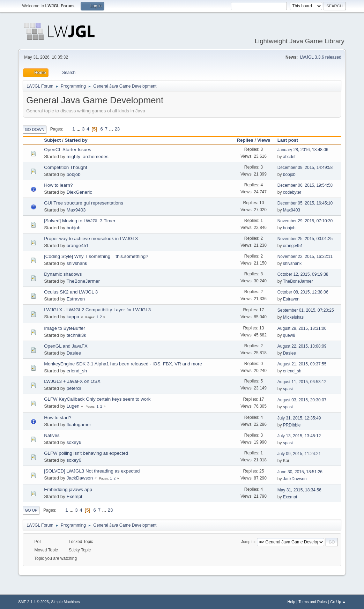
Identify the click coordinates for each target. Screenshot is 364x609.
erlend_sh (77, 371)
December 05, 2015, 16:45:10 (305, 203)
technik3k (76, 335)
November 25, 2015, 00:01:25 (305, 239)
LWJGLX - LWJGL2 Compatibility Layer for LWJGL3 (97, 310)
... (79, 129)
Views (264, 140)
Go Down (35, 129)
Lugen (73, 406)
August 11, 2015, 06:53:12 (302, 382)
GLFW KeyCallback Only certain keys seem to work (97, 399)
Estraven (76, 299)
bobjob (74, 174)
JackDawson (80, 478)
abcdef (289, 157)
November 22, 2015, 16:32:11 (305, 257)
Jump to (248, 542)
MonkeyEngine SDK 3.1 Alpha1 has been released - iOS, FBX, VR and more (123, 364)
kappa (73, 317)
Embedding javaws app (68, 489)
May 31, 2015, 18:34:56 (299, 490)
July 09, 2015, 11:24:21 (299, 454)
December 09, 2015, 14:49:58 (305, 168)
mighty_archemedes (88, 157)
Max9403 (76, 210)
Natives (52, 435)
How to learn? (58, 185)
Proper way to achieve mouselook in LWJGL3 (91, 239)
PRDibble (292, 425)
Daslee (74, 353)
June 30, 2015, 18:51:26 (300, 472)
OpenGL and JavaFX (66, 346)
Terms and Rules (313, 602)
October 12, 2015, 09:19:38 (303, 274)
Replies (245, 140)
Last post (291, 140)
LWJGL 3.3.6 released (321, 57)
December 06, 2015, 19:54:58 (305, 185)
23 (117, 129)
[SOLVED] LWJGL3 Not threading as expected (92, 471)
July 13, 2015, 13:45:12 (299, 436)
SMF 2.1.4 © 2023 (34, 602)
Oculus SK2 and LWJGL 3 (71, 292)
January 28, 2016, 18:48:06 (303, 150)
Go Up (31, 510)
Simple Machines (65, 602)
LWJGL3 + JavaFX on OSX (72, 381)
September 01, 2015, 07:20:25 (306, 310)
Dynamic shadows (63, 274)
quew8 (289, 335)
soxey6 (74, 442)
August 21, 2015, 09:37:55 (302, 364)
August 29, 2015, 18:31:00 (302, 328)
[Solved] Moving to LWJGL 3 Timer (80, 221)
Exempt (75, 496)
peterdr (74, 388)
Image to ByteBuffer (65, 328)
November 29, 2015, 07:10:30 (305, 221)
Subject (52, 140)
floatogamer (79, 425)
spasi (288, 389)
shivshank (77, 263)
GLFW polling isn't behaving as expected (86, 453)
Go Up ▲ (338, 602)
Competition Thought (66, 167)
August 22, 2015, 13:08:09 (302, 346)
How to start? (58, 418)
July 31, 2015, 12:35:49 (299, 418)
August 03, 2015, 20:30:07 (302, 400)
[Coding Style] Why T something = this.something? (96, 256)
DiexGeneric (79, 192)
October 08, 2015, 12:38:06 (303, 292)
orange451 (78, 246)
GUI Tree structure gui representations (84, 203)
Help (291, 602)
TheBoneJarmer (83, 281)
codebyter (292, 192)
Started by (76, 140)
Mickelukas (293, 317)
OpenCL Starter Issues (68, 150)
